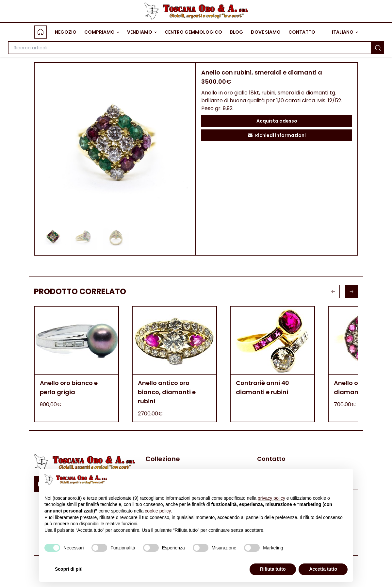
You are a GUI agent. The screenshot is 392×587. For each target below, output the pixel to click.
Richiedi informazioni (277, 135)
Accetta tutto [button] (323, 569)
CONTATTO (302, 32)
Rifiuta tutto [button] (273, 569)
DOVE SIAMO (266, 32)
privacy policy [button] (271, 498)
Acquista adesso (277, 121)
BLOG (237, 32)
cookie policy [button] (158, 511)
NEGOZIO (66, 32)
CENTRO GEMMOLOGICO (193, 32)
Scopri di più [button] (69, 569)
